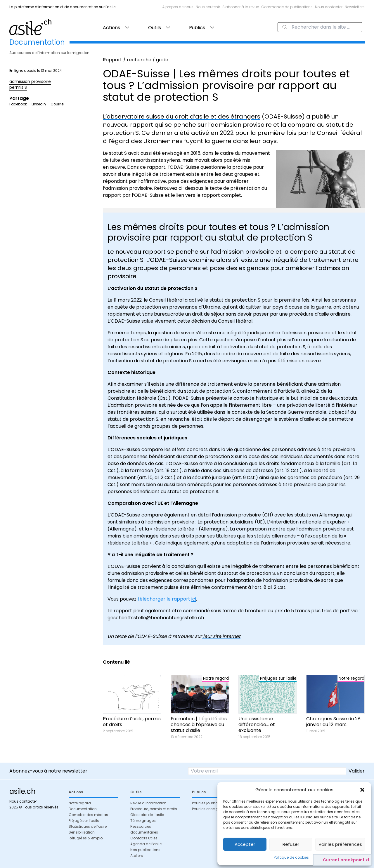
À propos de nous (178, 7)
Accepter (245, 844)
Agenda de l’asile (146, 844)
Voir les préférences (340, 844)
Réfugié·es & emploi (86, 838)
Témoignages (143, 821)
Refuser (291, 844)
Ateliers (137, 856)
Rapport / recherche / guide (136, 60)
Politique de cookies (291, 857)
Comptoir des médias (88, 815)
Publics (197, 28)
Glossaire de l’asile (147, 815)
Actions (111, 28)
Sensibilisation (82, 832)
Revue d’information (148, 803)
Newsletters (355, 7)
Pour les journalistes (209, 803)
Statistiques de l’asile (88, 826)
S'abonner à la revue (241, 7)
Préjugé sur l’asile (84, 821)
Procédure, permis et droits (154, 809)
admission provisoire (30, 81)
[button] (362, 790)
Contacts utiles (144, 838)
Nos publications (145, 850)
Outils (155, 28)
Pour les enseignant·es (212, 809)
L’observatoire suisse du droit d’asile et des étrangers (182, 116)
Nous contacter (329, 7)
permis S (18, 87)
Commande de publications (287, 7)
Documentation (83, 809)
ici (194, 599)
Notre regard (80, 803)
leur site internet (221, 636)
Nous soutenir (208, 7)
